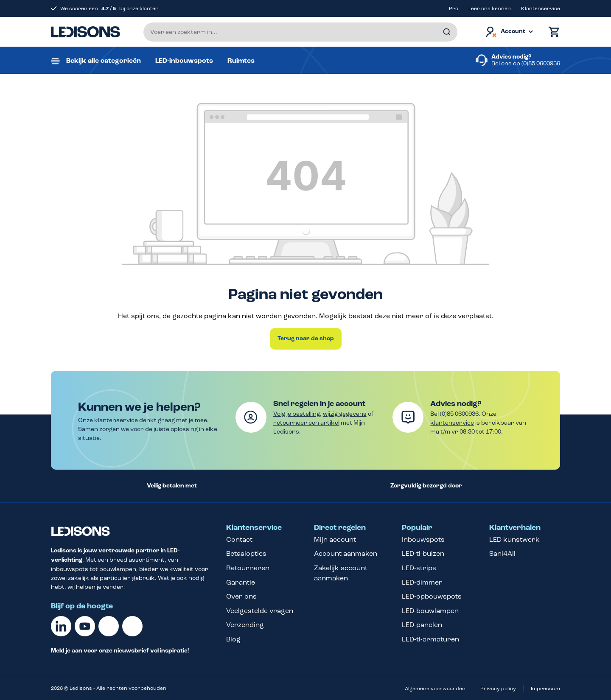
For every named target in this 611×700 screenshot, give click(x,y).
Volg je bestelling (297, 414)
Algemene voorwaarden (435, 689)
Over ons (241, 596)
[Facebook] (109, 626)
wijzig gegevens (345, 414)
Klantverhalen (515, 528)
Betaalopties (246, 553)
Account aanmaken (346, 553)
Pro (454, 8)
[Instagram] (132, 626)
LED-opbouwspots (432, 596)
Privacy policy (498, 689)
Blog (233, 639)
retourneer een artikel (306, 423)
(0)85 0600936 (541, 63)
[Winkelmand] (552, 32)
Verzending (245, 625)
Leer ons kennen (490, 8)
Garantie (241, 582)
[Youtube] (85, 626)
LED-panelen (422, 625)
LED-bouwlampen (430, 611)
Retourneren (248, 568)
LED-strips (419, 568)
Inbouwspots (423, 539)
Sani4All (502, 553)
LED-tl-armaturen (430, 639)
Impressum (545, 689)
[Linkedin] (61, 626)
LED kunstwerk (514, 539)
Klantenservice (541, 8)
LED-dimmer (422, 582)
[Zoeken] (447, 32)
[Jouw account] (509, 32)
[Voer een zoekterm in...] (300, 32)
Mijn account (335, 539)
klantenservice (452, 423)
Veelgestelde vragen (260, 611)
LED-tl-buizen (423, 553)
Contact (239, 539)
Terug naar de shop (306, 339)
